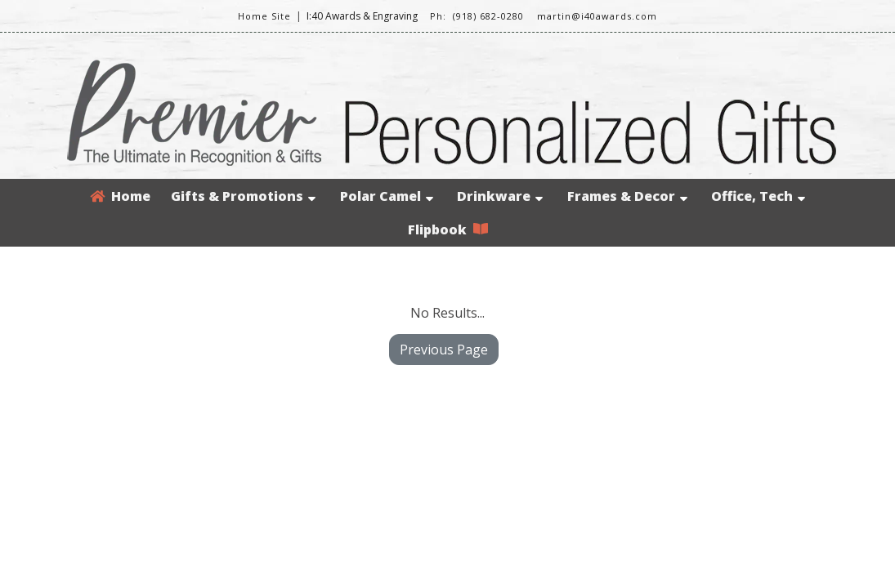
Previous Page (444, 350)
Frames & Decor (627, 196)
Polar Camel (387, 196)
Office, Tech (758, 196)
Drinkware (500, 196)
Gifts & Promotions (243, 196)
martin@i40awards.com (597, 16)
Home (120, 196)
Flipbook (448, 229)
